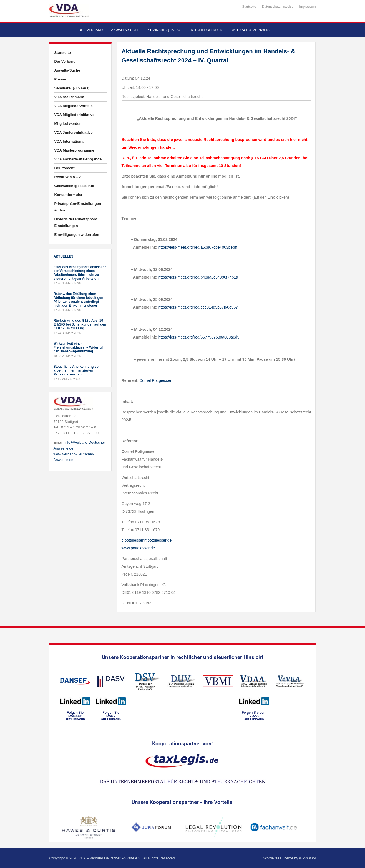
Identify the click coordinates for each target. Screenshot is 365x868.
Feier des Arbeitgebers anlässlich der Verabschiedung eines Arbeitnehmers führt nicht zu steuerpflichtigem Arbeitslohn (80, 273)
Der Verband (91, 30)
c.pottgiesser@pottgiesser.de (147, 540)
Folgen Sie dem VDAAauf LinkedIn (254, 716)
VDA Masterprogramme (74, 150)
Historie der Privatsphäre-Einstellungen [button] (76, 222)
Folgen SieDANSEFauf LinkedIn (75, 716)
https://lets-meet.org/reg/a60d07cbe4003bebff (198, 247)
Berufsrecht (65, 168)
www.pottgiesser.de (138, 548)
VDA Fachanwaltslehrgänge (78, 159)
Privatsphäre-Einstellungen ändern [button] (78, 207)
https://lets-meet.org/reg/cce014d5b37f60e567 (198, 307)
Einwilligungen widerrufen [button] (77, 235)
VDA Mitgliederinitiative (75, 115)
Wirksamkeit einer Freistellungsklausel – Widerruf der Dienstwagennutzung (78, 347)
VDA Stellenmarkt (70, 97)
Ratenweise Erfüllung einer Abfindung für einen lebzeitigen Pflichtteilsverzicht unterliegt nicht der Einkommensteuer (78, 300)
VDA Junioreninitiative (74, 133)
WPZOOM (308, 858)
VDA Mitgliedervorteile (74, 106)
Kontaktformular (68, 195)
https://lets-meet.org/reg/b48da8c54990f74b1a (198, 277)
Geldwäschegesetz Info (74, 186)
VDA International (70, 141)
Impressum (307, 7)
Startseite (249, 7)
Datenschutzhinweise (278, 7)
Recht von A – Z (68, 177)
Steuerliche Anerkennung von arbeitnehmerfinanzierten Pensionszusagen (77, 370)
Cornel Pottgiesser (155, 380)
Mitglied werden (207, 30)
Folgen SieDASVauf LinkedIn (111, 716)
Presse (60, 79)
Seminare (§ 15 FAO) (165, 30)
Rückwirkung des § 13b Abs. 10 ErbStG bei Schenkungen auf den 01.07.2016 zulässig (80, 324)
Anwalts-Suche (125, 30)
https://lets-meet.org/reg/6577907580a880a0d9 (199, 337)
